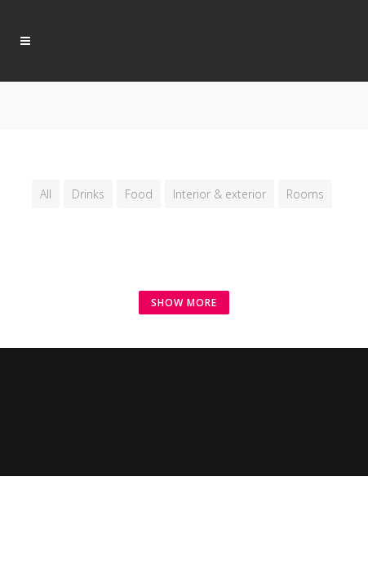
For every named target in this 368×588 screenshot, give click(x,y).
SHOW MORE (184, 303)
